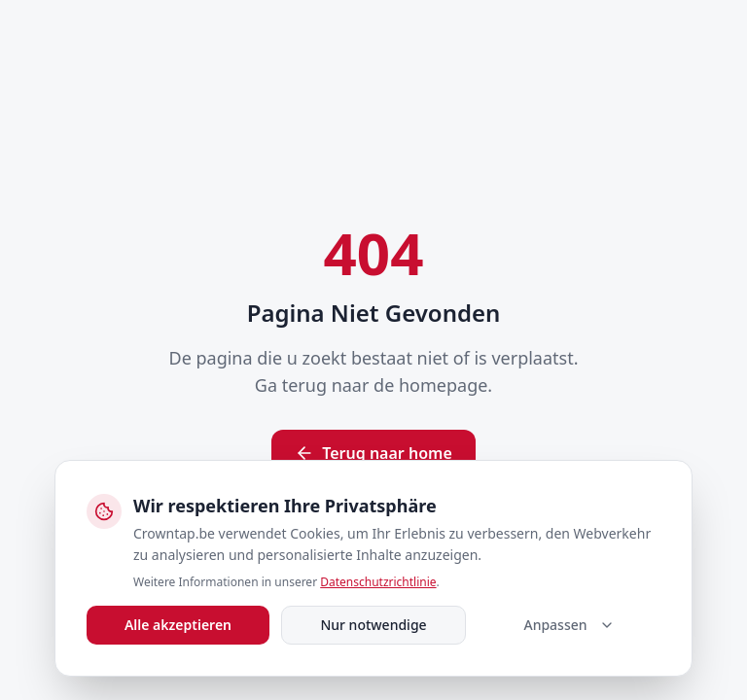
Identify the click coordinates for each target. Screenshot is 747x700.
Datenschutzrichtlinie (378, 582)
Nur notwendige (373, 625)
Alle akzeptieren (178, 625)
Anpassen (569, 625)
